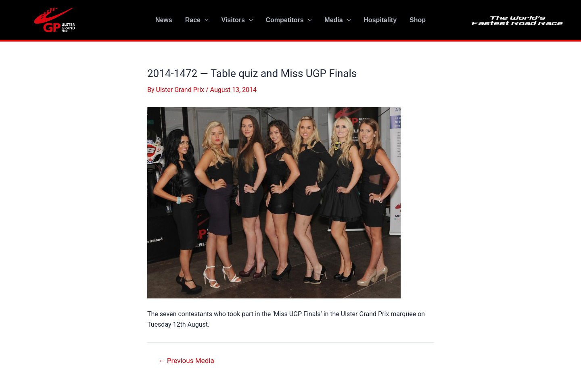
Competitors (289, 20)
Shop (418, 20)
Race (197, 20)
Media (338, 20)
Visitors (237, 20)
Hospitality (380, 20)
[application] (205, 20)
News (164, 20)
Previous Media (186, 361)
